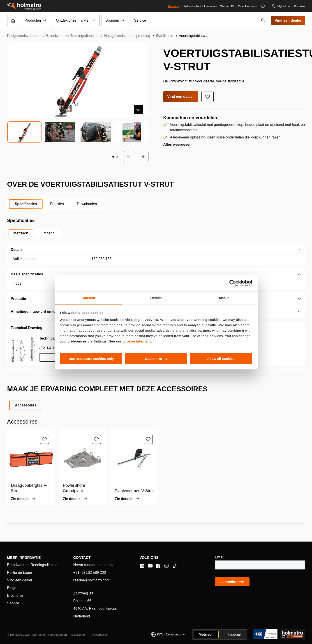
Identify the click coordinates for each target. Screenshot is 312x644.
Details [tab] (156, 298)
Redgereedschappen (24, 36)
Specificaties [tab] (26, 204)
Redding (173, 6)
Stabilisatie (165, 36)
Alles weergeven (177, 144)
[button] (113, 157)
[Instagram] (166, 566)
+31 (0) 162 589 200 (90, 573)
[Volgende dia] (143, 156)
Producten (33, 20)
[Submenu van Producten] (45, 20)
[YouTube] (150, 566)
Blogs (12, 588)
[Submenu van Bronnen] (123, 20)
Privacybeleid (98, 635)
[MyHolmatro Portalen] (288, 6)
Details (17, 250)
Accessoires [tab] (26, 405)
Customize (156, 358)
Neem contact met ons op (94, 565)
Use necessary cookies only (91, 358)
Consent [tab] (88, 298)
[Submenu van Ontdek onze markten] (95, 20)
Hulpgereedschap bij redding (127, 36)
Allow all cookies (221, 358)
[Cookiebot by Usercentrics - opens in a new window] (233, 283)
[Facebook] (158, 566)
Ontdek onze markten (73, 20)
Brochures (15, 595)
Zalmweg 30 (83, 593)
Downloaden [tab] (87, 204)
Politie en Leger (20, 573)
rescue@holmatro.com (91, 580)
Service (140, 20)
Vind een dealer (288, 20)
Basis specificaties (27, 274)
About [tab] (224, 298)
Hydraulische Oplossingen (200, 6)
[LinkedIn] (142, 566)
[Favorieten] (263, 6)
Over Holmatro (248, 6)
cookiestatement (137, 341)
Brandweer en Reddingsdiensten (72, 36)
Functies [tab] (57, 204)
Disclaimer (78, 635)
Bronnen (112, 20)
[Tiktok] (175, 566)
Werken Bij (227, 6)
